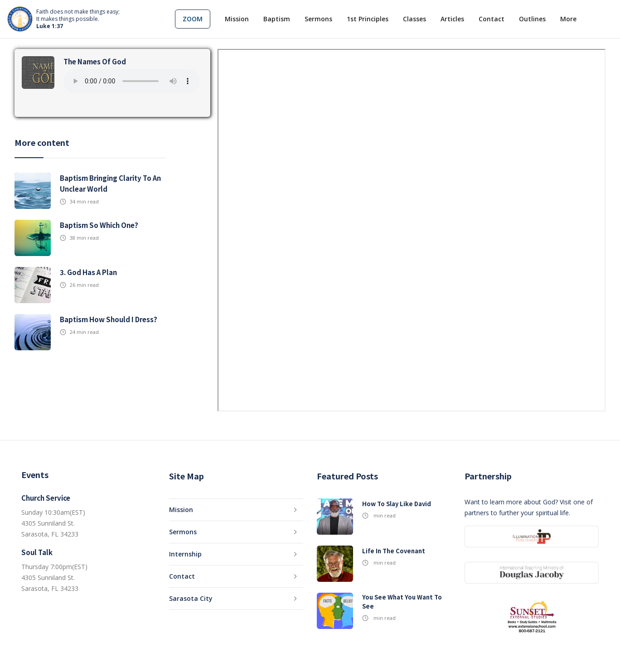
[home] (63, 19)
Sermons (318, 19)
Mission (237, 19)
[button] (193, 19)
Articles (452, 19)
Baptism (277, 19)
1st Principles (368, 19)
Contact (492, 19)
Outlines (532, 19)
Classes (414, 19)
